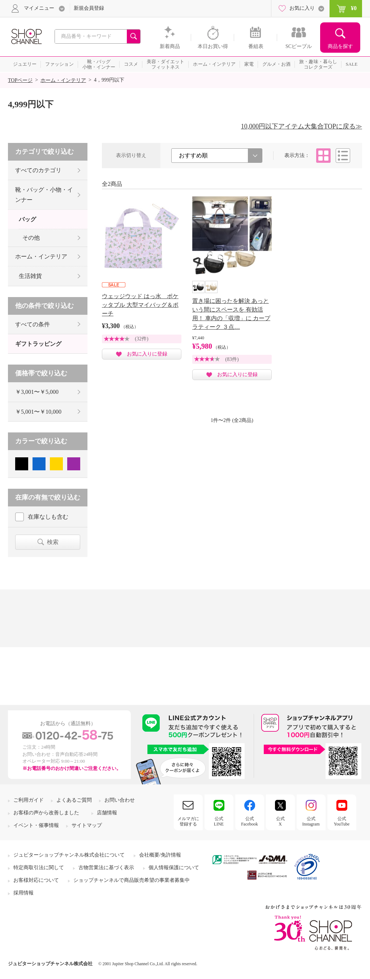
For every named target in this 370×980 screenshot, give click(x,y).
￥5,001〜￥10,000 (38, 412)
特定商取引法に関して (39, 868)
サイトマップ (87, 825)
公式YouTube (342, 821)
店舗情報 (107, 813)
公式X (280, 821)
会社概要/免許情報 (160, 855)
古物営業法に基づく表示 (106, 868)
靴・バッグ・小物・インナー (44, 195)
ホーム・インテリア (63, 80)
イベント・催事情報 (36, 825)
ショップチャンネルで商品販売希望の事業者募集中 (132, 880)
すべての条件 (33, 324)
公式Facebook (249, 821)
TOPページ (20, 80)
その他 (31, 238)
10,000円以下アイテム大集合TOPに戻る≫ (302, 126)
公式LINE (219, 821)
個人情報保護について (174, 868)
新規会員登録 (89, 8)
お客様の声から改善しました (46, 813)
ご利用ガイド (29, 800)
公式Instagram (311, 821)
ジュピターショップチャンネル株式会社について (69, 855)
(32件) (141, 339)
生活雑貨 (30, 276)
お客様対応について (36, 880)
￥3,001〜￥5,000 (37, 392)
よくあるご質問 (74, 800)
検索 (53, 542)
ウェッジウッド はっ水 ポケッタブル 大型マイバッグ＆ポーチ (140, 305)
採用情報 (23, 893)
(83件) (232, 359)
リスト (343, 156)
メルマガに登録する (188, 821)
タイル (323, 156)
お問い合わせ (120, 800)
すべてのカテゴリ (38, 170)
